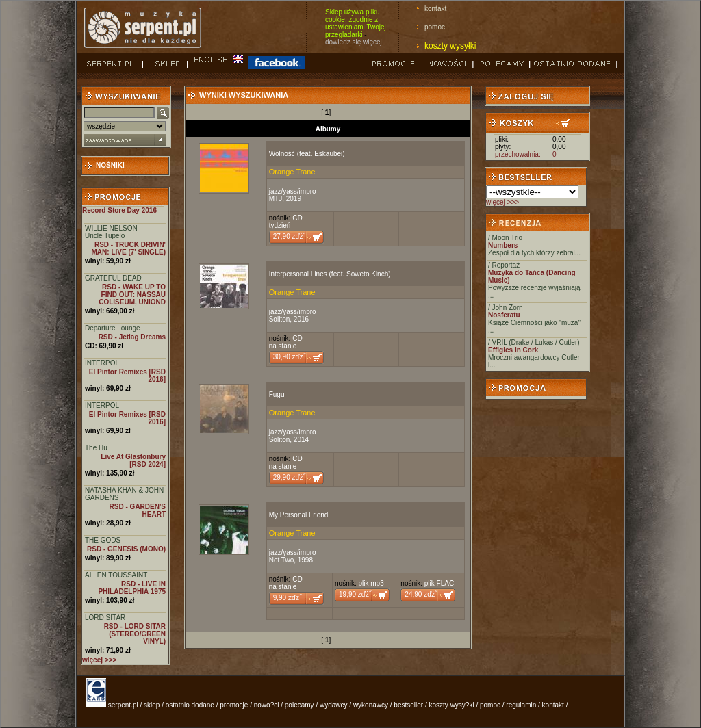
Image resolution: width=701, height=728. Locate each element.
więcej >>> (502, 202)
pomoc (435, 27)
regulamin (521, 705)
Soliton (280, 319)
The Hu (96, 448)
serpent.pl (123, 705)
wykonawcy (371, 705)
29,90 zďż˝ (289, 477)
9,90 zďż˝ (288, 598)
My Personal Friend (299, 515)
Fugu (277, 394)
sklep (152, 705)
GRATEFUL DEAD (113, 278)
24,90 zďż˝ (421, 594)
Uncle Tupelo (105, 236)
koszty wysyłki (450, 46)
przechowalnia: (518, 154)
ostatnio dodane (190, 705)
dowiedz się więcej (354, 42)
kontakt (435, 9)
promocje (234, 705)
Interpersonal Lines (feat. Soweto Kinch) (330, 274)
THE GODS (103, 540)
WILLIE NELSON (111, 228)
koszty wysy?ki (452, 705)
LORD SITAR (105, 617)
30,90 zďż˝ (289, 357)
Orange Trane (292, 172)
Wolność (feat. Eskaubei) (307, 154)
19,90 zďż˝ (355, 594)
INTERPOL (102, 363)
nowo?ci (267, 705)
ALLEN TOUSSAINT (116, 575)
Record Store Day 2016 (119, 210)
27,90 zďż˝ (289, 236)
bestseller (408, 705)
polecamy (299, 705)
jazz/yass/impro (293, 191)
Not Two (282, 560)
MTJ (276, 199)
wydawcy (334, 705)
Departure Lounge (113, 328)
